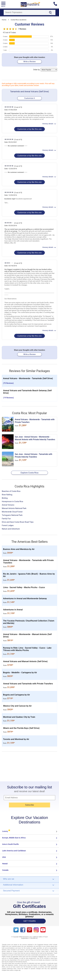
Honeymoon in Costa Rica (12, 501)
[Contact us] (56, 4)
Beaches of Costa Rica (11, 491)
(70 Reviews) (8, 383)
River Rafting (7, 495)
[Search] (24, 12)
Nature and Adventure (11, 529)
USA (4, 857)
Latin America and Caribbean (14, 851)
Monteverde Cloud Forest (12, 512)
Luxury (6, 831)
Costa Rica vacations (19, 20)
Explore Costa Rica (30, 473)
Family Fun (6, 519)
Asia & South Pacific (11, 844)
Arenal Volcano (8, 505)
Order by (45, 70)
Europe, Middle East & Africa (14, 838)
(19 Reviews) (9, 398)
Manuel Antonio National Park (14, 508)
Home (4, 20)
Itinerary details (49, 124)
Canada (5, 870)
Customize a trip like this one (29, 129)
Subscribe (29, 805)
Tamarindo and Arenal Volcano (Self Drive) (29, 91)
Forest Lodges (8, 525)
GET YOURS (29, 921)
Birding (5, 498)
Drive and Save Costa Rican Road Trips (18, 522)
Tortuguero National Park (12, 515)
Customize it (29, 98)
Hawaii (5, 864)
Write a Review (29, 62)
